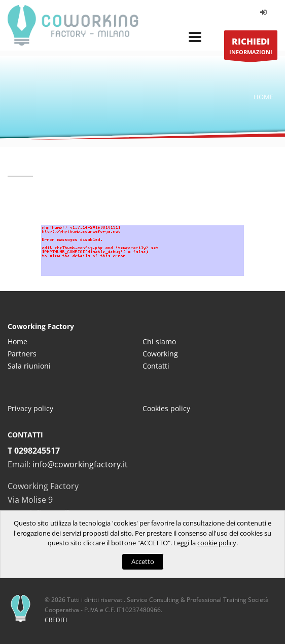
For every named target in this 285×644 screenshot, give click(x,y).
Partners (22, 354)
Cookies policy (166, 408)
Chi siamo (159, 341)
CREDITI (56, 620)
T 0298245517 (34, 451)
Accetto (143, 561)
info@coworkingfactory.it (80, 464)
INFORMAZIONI (251, 48)
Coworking (160, 354)
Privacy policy (30, 408)
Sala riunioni (29, 366)
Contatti (156, 366)
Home (263, 97)
